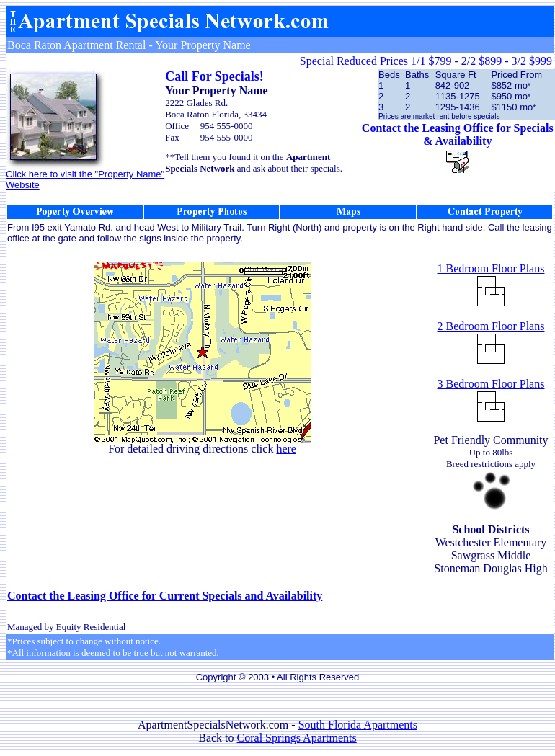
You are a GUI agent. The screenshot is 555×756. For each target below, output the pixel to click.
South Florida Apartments (358, 725)
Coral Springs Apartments (297, 738)
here (286, 449)
